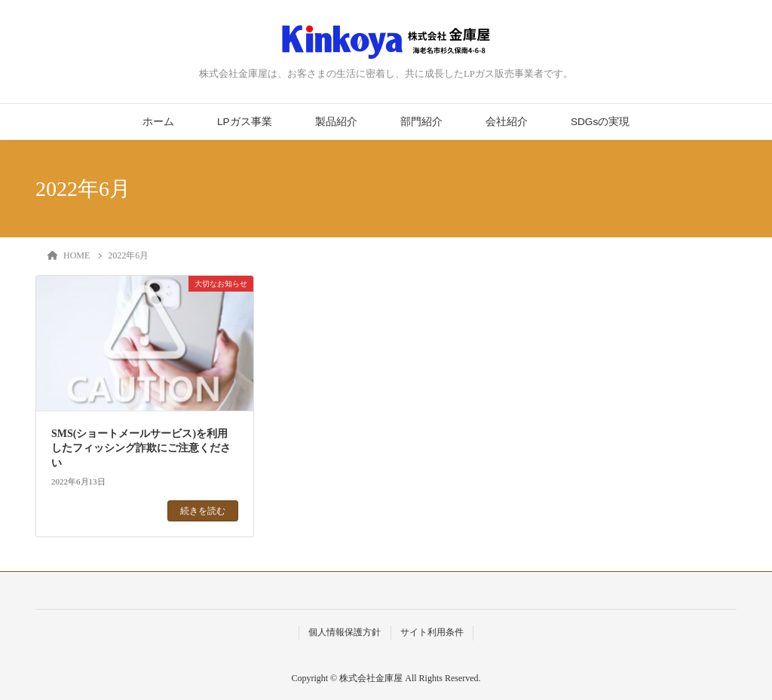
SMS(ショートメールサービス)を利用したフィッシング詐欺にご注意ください (141, 448)
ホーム (158, 122)
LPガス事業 (245, 122)
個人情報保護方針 (345, 632)
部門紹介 (421, 122)
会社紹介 (507, 122)
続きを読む (203, 511)
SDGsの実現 (600, 122)
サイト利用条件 (432, 632)
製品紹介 (336, 122)
